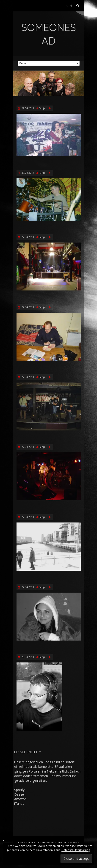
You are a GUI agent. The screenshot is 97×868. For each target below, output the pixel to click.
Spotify (19, 790)
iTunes (19, 803)
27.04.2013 (27, 108)
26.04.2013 (27, 657)
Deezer (20, 794)
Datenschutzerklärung (76, 850)
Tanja (42, 108)
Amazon (20, 799)
